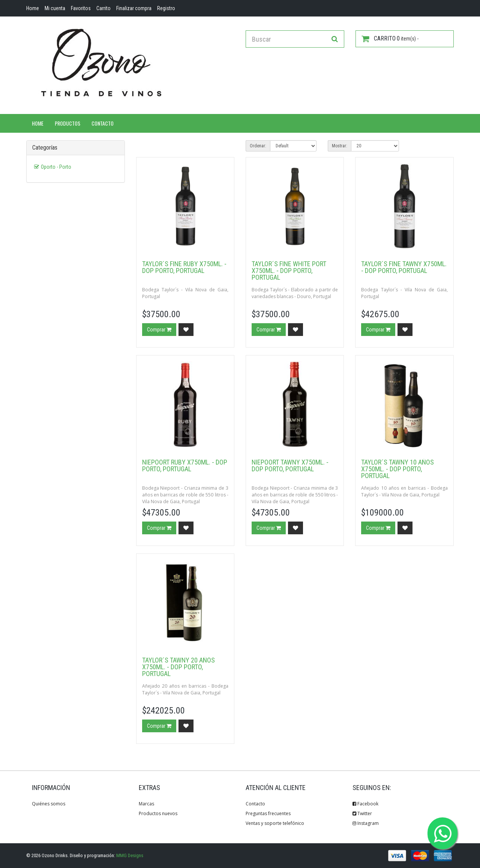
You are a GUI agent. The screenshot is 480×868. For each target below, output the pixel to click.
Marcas (146, 804)
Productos (67, 123)
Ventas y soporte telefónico (275, 823)
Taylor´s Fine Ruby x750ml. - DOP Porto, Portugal (184, 267)
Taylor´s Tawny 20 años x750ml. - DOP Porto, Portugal (178, 667)
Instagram (366, 823)
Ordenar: (258, 146)
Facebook (365, 804)
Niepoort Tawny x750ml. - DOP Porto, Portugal (290, 465)
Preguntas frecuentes (268, 813)
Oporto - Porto (56, 167)
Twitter (362, 813)
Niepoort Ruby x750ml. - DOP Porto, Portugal (185, 465)
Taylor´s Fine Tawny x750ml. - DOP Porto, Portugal (404, 267)
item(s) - (390, 39)
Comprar (159, 330)
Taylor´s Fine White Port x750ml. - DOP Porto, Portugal (289, 271)
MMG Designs (130, 855)
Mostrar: (340, 146)
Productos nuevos (158, 813)
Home (38, 123)
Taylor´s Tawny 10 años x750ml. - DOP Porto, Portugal (397, 469)
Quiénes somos (49, 804)
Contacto (103, 123)
